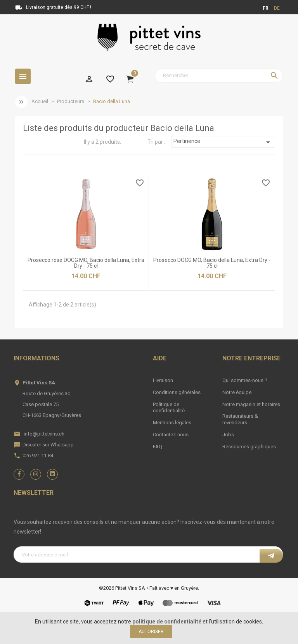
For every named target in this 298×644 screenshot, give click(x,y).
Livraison (163, 380)
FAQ (158, 447)
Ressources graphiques (249, 447)
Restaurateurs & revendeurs (240, 419)
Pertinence (223, 142)
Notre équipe (237, 392)
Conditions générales (177, 392)
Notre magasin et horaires (251, 404)
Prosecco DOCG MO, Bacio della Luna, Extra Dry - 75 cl (212, 263)
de (277, 8)
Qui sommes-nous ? (245, 380)
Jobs (228, 435)
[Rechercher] (219, 76)
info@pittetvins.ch (44, 434)
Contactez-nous (171, 435)
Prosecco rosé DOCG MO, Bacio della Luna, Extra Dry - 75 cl (86, 263)
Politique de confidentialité (169, 408)
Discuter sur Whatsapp (48, 445)
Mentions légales (172, 423)
